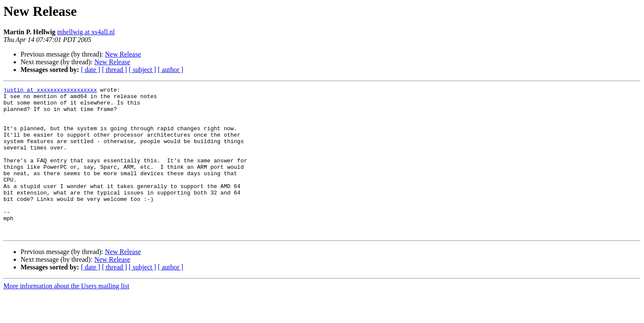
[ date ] (91, 70)
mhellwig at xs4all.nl (86, 32)
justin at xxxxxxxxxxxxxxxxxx (50, 91)
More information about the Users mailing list (66, 316)
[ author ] (171, 70)
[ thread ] (114, 70)
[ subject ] (142, 70)
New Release (123, 54)
